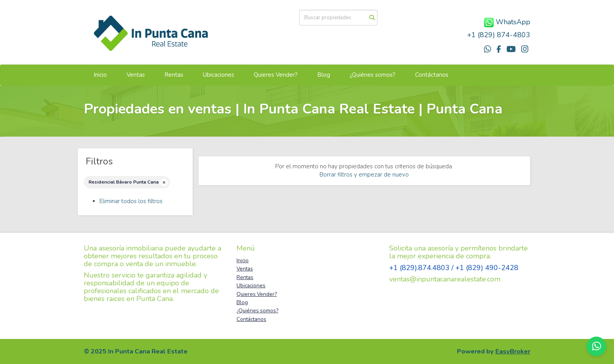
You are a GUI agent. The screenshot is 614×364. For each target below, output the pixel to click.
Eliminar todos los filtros (131, 201)
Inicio (100, 75)
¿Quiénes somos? (373, 75)
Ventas (136, 75)
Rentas (174, 75)
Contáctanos (432, 75)
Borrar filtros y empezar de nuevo (364, 175)
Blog (324, 75)
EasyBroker (513, 351)
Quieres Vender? (276, 75)
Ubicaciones (219, 75)
